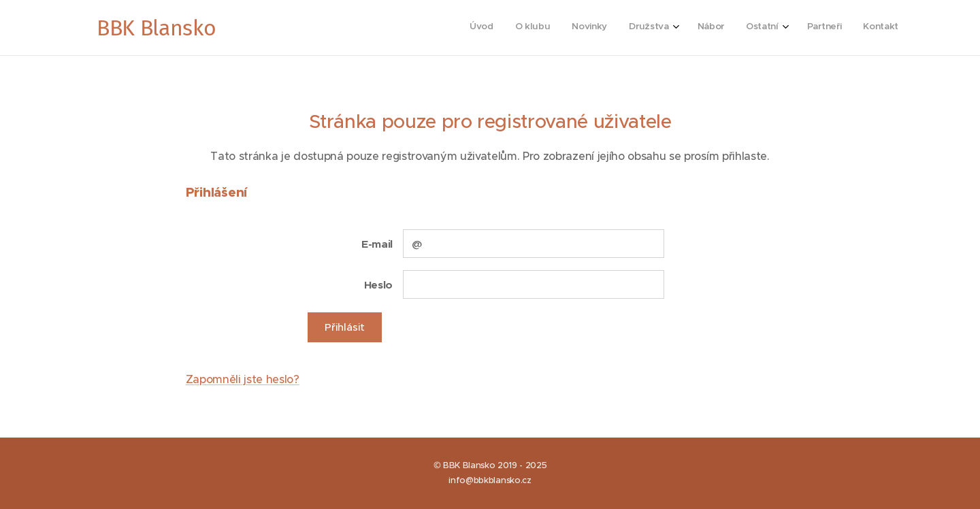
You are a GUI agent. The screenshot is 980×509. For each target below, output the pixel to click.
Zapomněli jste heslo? (243, 379)
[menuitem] (736, 28)
